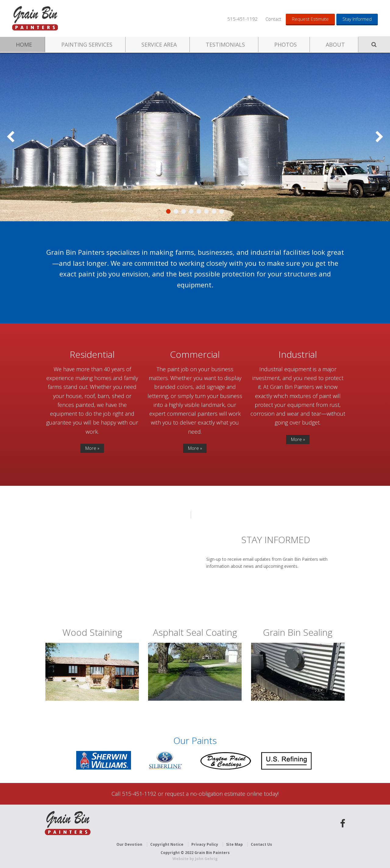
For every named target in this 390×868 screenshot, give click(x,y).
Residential (92, 354)
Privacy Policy (205, 844)
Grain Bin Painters (35, 18)
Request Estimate (310, 19)
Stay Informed (357, 19)
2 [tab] (176, 211)
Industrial (298, 354)
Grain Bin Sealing (298, 632)
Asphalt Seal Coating (195, 632)
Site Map (234, 844)
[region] (195, 137)
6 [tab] (206, 211)
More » (92, 448)
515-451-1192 (243, 19)
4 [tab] (191, 211)
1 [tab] (168, 211)
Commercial (195, 354)
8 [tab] (222, 211)
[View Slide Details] (195, 137)
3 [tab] (184, 211)
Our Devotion (129, 844)
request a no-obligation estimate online (214, 794)
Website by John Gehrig (195, 859)
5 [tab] (199, 211)
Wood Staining (92, 632)
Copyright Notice (167, 844)
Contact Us (261, 844)
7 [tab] (214, 211)
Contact (273, 19)
